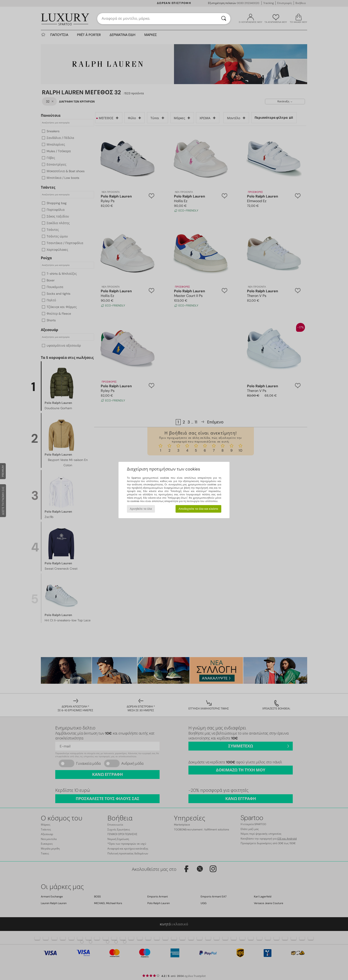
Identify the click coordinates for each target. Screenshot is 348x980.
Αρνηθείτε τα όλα (141, 509)
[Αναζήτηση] (224, 19)
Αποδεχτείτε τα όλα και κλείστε (198, 509)
